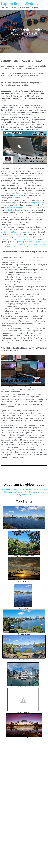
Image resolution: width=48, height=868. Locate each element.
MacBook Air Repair (13, 210)
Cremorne (36, 489)
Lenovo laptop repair (23, 244)
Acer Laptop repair (14, 239)
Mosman (11, 492)
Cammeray (26, 489)
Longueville (16, 489)
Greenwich (6, 489)
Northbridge (31, 492)
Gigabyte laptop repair (36, 242)
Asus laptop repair (30, 239)
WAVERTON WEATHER (24, 472)
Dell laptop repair (19, 242)
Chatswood (26, 495)
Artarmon (20, 492)
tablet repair (18, 195)
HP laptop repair (8, 244)
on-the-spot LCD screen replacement (15, 232)
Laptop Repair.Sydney (20, 4)
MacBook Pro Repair (13, 208)
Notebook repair (14, 247)
